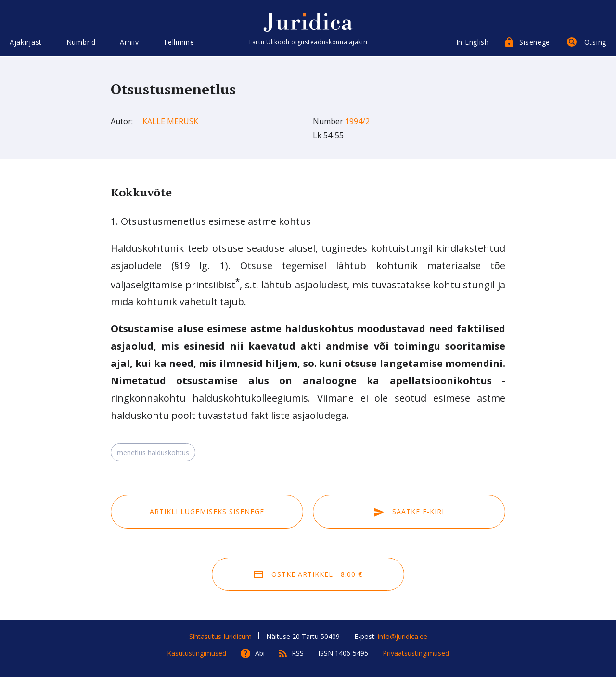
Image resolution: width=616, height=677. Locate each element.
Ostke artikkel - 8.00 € (308, 574)
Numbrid (81, 42)
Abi (260, 653)
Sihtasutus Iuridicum (220, 636)
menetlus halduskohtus (153, 452)
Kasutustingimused (197, 653)
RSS (298, 653)
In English (473, 42)
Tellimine (179, 42)
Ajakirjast (26, 42)
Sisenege (535, 42)
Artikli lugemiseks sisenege (207, 512)
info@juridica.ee (403, 636)
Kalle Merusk (170, 121)
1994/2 (357, 121)
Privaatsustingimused (416, 653)
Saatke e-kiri (409, 512)
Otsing (595, 42)
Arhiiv (129, 42)
